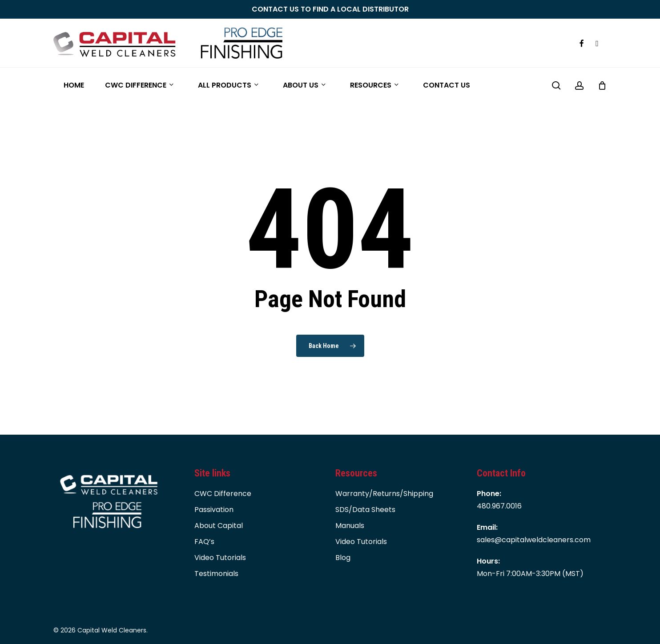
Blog (343, 558)
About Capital (219, 526)
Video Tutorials (220, 558)
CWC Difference (223, 494)
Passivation (214, 510)
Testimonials (216, 574)
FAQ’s (204, 542)
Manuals (350, 526)
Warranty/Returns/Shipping (384, 494)
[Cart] (602, 85)
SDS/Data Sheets (365, 510)
